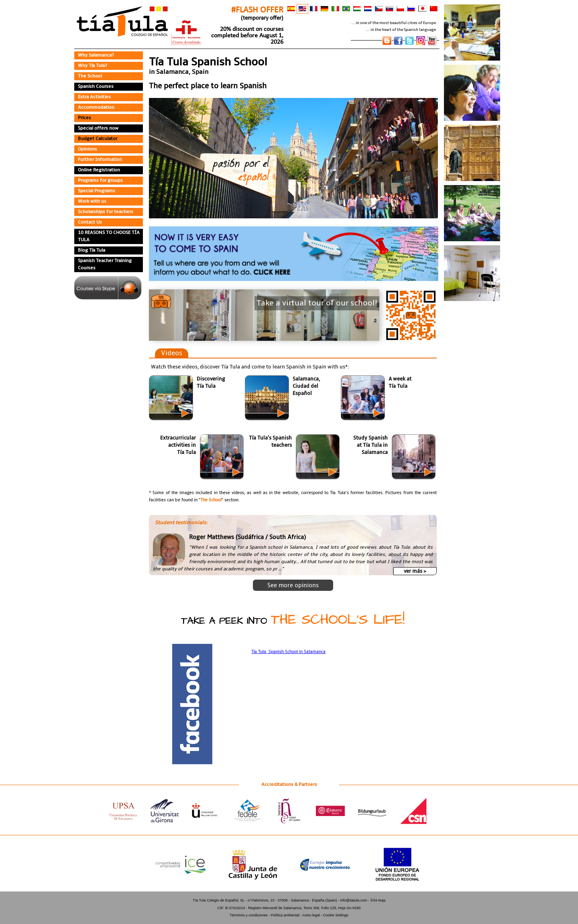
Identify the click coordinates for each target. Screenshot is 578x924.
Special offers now (99, 128)
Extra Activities (95, 97)
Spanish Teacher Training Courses (107, 265)
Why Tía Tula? (94, 66)
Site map (378, 853)
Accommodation (97, 108)
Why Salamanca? (98, 55)
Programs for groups (102, 181)
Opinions (88, 149)
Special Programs (98, 191)
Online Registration (100, 170)
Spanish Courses (98, 87)
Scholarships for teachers (107, 212)
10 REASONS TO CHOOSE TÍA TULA (108, 236)
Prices (85, 118)
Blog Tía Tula (93, 250)
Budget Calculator (99, 139)
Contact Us (91, 222)
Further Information (100, 160)
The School (91, 76)
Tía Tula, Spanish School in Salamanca (289, 650)
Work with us (93, 201)
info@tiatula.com (354, 853)
